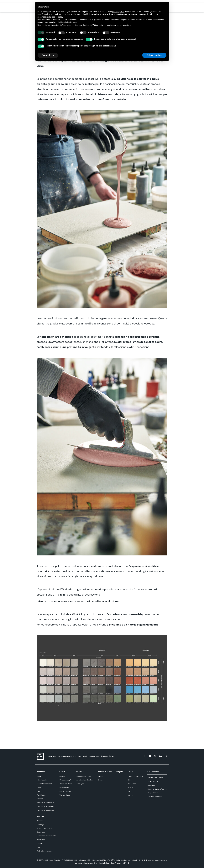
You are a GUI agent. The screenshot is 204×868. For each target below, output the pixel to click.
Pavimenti (41, 772)
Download (151, 785)
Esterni (100, 780)
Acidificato (41, 795)
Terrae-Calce (65, 795)
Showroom (41, 832)
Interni (100, 776)
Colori (130, 772)
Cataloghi (41, 825)
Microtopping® (43, 780)
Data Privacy (116, 863)
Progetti (120, 772)
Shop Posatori (153, 793)
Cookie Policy (104, 863)
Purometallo (64, 788)
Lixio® (39, 788)
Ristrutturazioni (104, 772)
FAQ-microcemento (44, 851)
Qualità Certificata (44, 828)
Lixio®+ (39, 791)
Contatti (40, 843)
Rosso (130, 788)
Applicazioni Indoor (84, 776)
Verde (130, 795)
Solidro (39, 776)
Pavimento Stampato (45, 803)
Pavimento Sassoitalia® (46, 806)
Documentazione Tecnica (157, 789)
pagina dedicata (147, 625)
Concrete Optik (65, 784)
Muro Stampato (66, 791)
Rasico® (40, 799)
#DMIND (126, 863)
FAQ (38, 847)
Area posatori (153, 772)
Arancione (132, 784)
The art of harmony (135, 776)
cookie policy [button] (57, 17)
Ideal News (41, 840)
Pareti (62, 772)
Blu (129, 791)
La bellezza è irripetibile (46, 836)
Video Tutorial (153, 781)
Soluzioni (80, 772)
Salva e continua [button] (154, 55)
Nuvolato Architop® (44, 784)
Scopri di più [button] (48, 55)
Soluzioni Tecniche (155, 797)
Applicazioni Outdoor (85, 780)
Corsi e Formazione (155, 778)
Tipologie (80, 784)
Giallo (130, 780)
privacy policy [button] (118, 12)
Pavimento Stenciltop (45, 810)
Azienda (40, 816)
